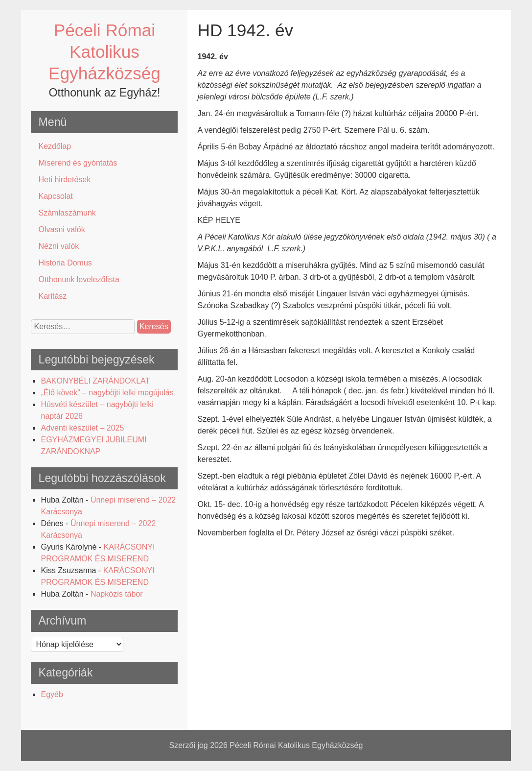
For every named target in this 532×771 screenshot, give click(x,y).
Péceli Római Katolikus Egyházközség (104, 52)
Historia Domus (65, 263)
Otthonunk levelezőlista (79, 279)
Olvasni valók (61, 229)
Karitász (52, 296)
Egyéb (52, 694)
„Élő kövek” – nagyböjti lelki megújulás (107, 393)
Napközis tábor (117, 594)
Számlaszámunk (67, 213)
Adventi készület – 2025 (82, 428)
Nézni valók (58, 246)
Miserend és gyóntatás (78, 163)
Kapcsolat (55, 196)
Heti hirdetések (64, 180)
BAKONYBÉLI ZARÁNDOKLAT (95, 381)
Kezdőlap (55, 146)
